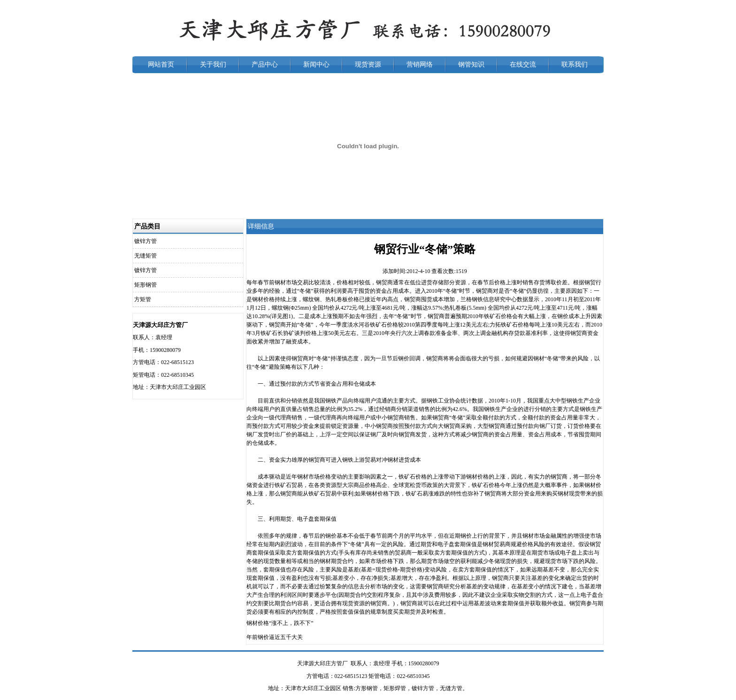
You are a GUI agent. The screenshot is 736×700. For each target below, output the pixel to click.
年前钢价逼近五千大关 (275, 637)
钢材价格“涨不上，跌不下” (280, 623)
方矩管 (143, 299)
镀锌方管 (146, 241)
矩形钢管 (146, 285)
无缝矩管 (146, 256)
